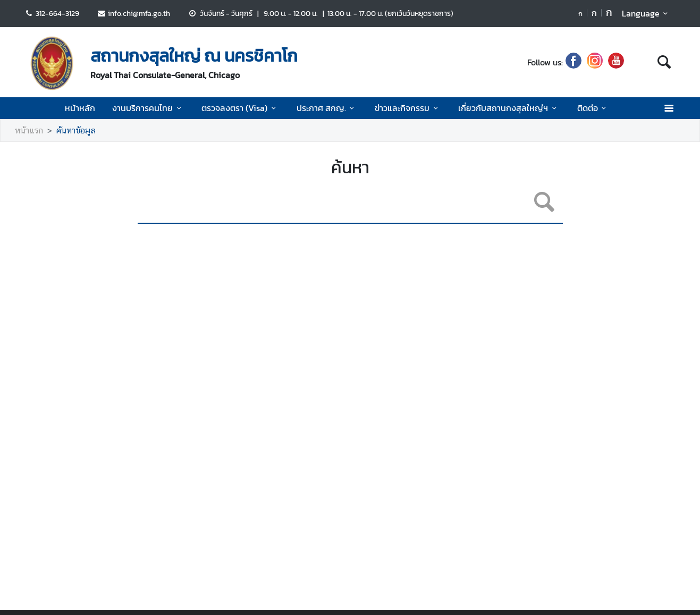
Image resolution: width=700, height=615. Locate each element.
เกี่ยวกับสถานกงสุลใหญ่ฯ (509, 108)
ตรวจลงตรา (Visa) (240, 108)
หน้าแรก (29, 130)
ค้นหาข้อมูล (76, 130)
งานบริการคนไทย (148, 108)
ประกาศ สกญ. (327, 108)
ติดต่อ (593, 108)
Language (647, 13)
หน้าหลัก (80, 108)
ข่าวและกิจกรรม (408, 108)
